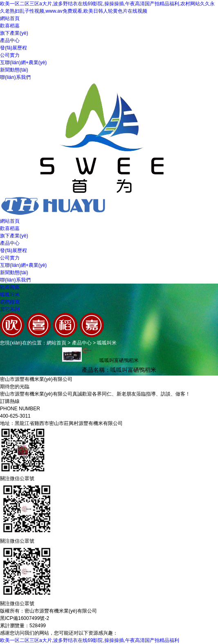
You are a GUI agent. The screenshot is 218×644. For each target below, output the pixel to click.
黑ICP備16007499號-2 (25, 618)
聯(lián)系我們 (15, 77)
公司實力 (10, 55)
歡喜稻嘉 (10, 26)
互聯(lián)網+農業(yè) (23, 63)
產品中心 (10, 40)
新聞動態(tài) (14, 70)
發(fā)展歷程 (13, 48)
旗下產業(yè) (14, 33)
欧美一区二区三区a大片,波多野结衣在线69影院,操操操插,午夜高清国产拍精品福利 (90, 640)
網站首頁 (10, 18)
